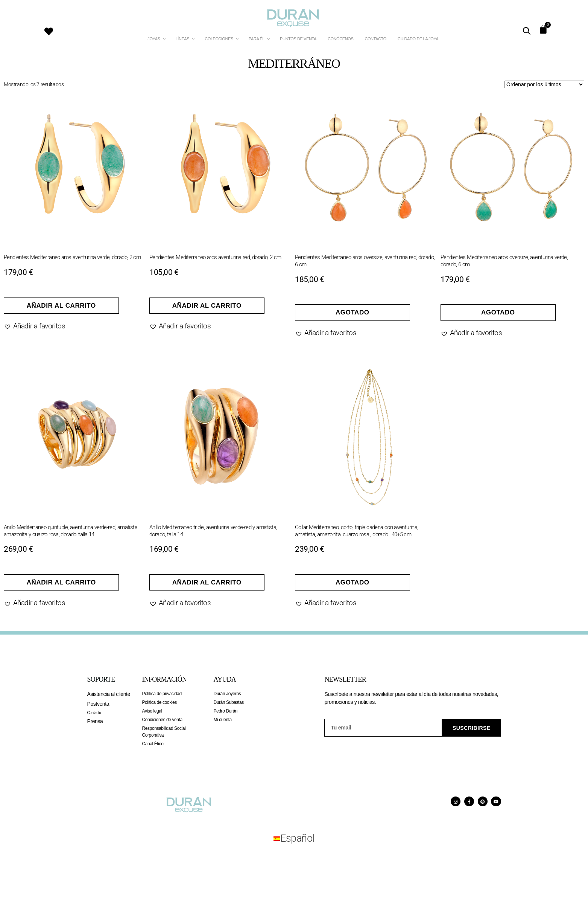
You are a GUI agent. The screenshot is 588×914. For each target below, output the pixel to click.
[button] (34, 326)
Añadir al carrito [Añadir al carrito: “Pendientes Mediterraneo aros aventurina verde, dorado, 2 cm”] (61, 306)
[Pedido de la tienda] (544, 84)
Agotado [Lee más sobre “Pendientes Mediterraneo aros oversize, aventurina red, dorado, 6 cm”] (352, 312)
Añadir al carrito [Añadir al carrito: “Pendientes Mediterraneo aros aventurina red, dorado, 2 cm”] (207, 306)
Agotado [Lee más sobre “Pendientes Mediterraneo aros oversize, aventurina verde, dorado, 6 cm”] (498, 312)
